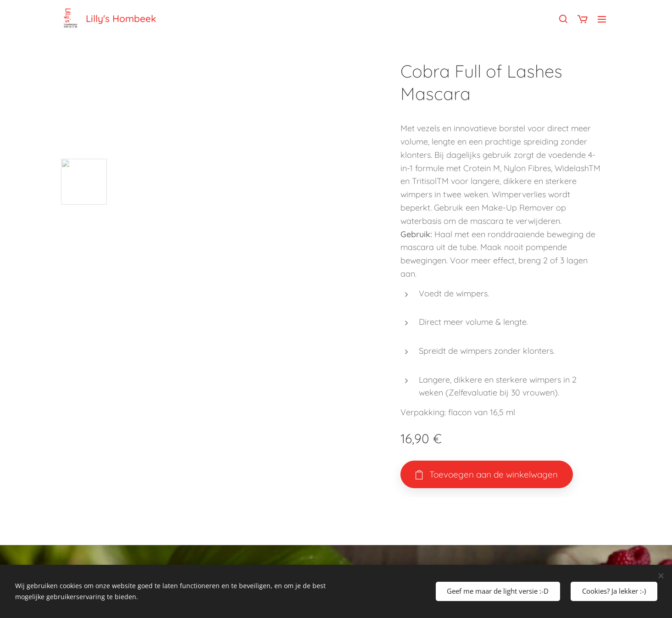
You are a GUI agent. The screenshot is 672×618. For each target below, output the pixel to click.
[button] (563, 19)
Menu (602, 19)
